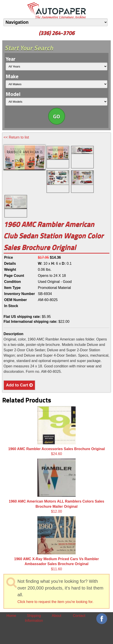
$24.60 (56, 431)
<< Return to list (16, 137)
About (56, 616)
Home (11, 616)
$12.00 (56, 486)
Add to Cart (19, 385)
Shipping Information (34, 618)
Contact (79, 616)
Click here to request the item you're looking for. (55, 602)
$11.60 (56, 544)
